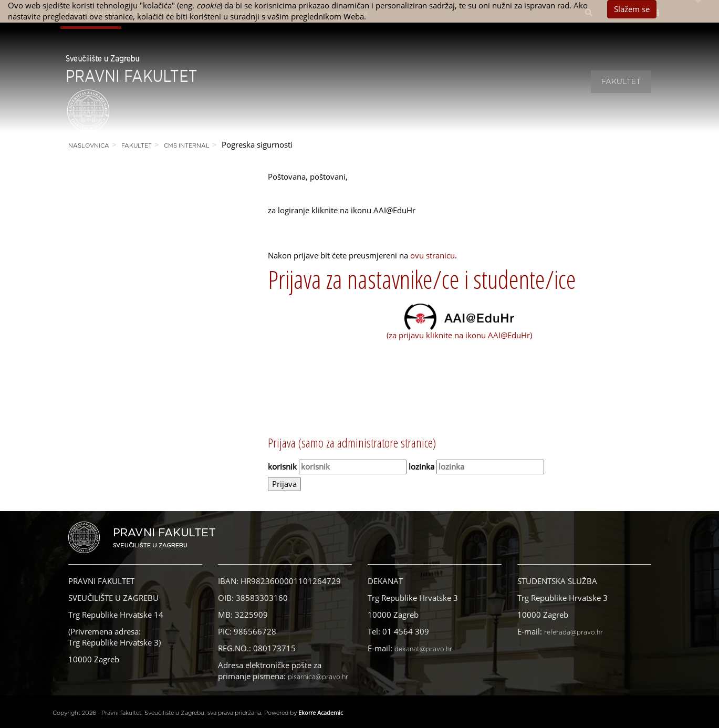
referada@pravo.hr (574, 632)
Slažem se (632, 9)
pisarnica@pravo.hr (318, 677)
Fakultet (621, 82)
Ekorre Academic (321, 713)
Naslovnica (89, 146)
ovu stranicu (433, 255)
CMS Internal (187, 146)
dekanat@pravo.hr (423, 649)
